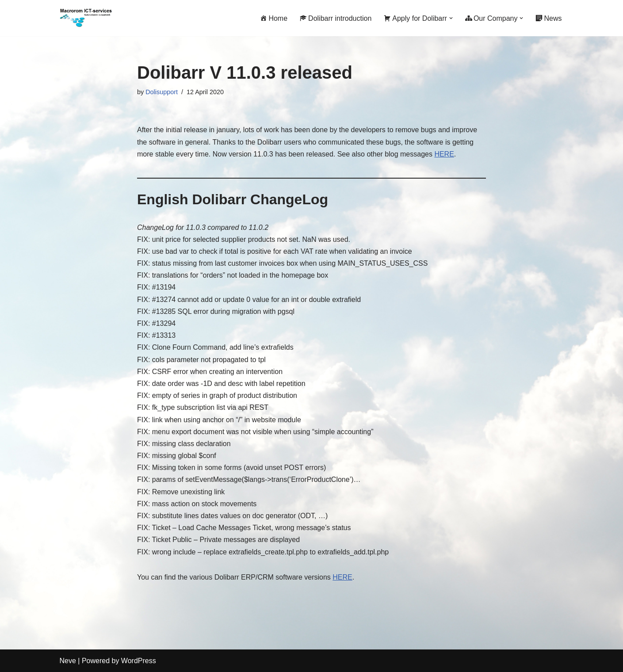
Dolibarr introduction (336, 18)
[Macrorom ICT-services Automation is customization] (86, 18)
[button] (451, 18)
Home (274, 18)
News (548, 18)
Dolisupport (162, 92)
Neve (68, 661)
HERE (444, 154)
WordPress (139, 661)
